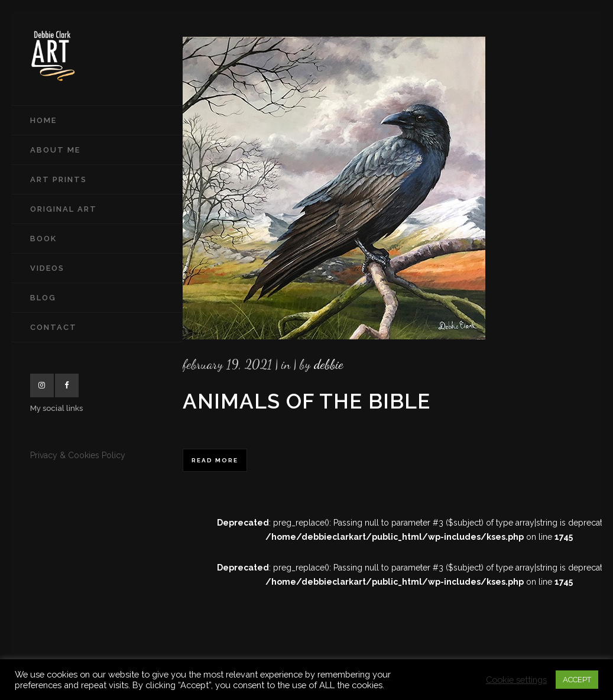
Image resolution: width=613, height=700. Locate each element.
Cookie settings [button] (516, 680)
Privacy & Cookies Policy (78, 455)
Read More (215, 460)
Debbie (329, 364)
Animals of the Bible (306, 401)
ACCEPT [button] (577, 680)
